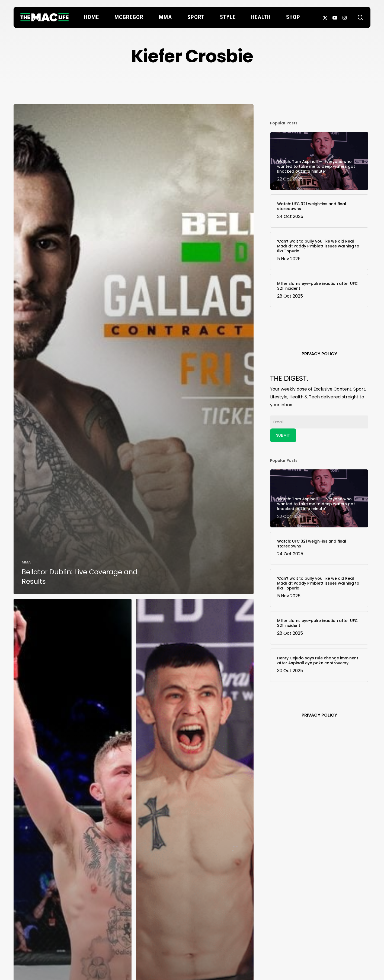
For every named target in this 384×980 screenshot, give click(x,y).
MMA (26, 562)
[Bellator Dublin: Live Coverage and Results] (134, 349)
